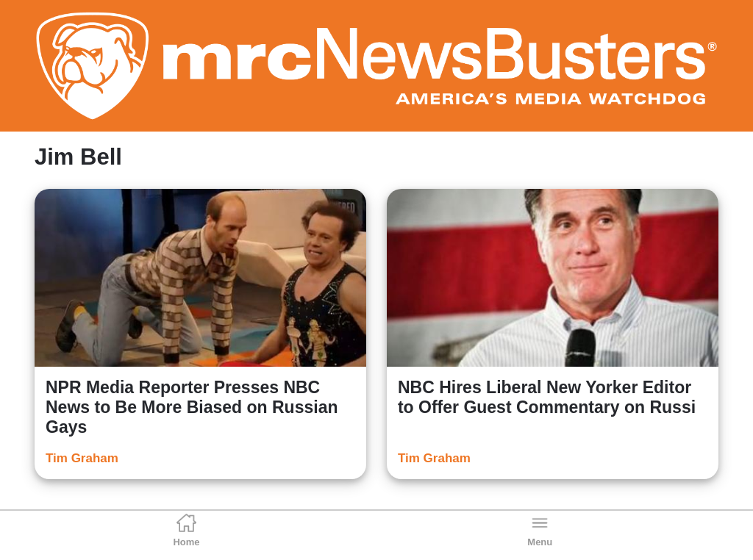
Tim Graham (82, 458)
